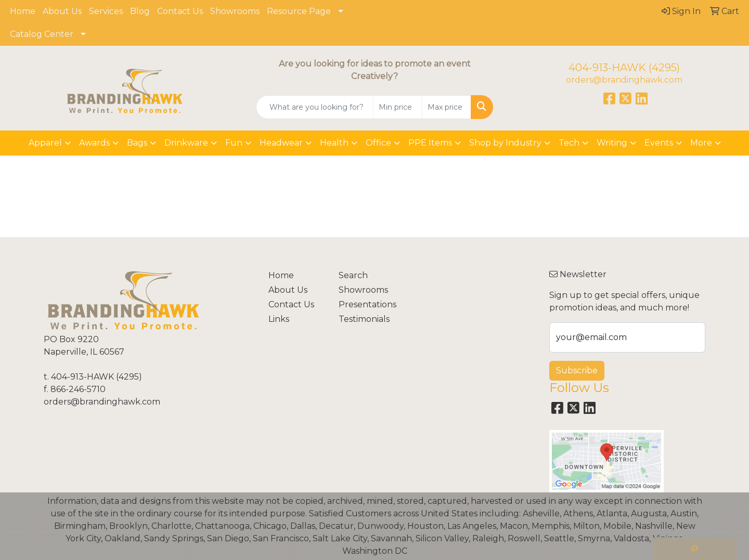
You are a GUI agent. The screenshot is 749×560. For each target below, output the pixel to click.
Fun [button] (234, 143)
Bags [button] (137, 143)
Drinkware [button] (186, 143)
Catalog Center (42, 34)
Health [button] (334, 143)
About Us (62, 11)
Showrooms (235, 11)
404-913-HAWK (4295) (624, 68)
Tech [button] (569, 143)
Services (106, 11)
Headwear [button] (281, 143)
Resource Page (299, 11)
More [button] (701, 143)
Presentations (367, 304)
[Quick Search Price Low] (398, 107)
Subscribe (577, 370)
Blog (140, 11)
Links (279, 319)
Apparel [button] (45, 143)
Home (23, 11)
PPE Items (430, 143)
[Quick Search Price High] (447, 107)
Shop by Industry (505, 143)
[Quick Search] (315, 107)
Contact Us (180, 11)
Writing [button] (612, 143)
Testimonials (364, 319)
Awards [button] (94, 143)
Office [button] (378, 143)
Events (659, 143)
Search (353, 275)
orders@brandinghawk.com (624, 80)
